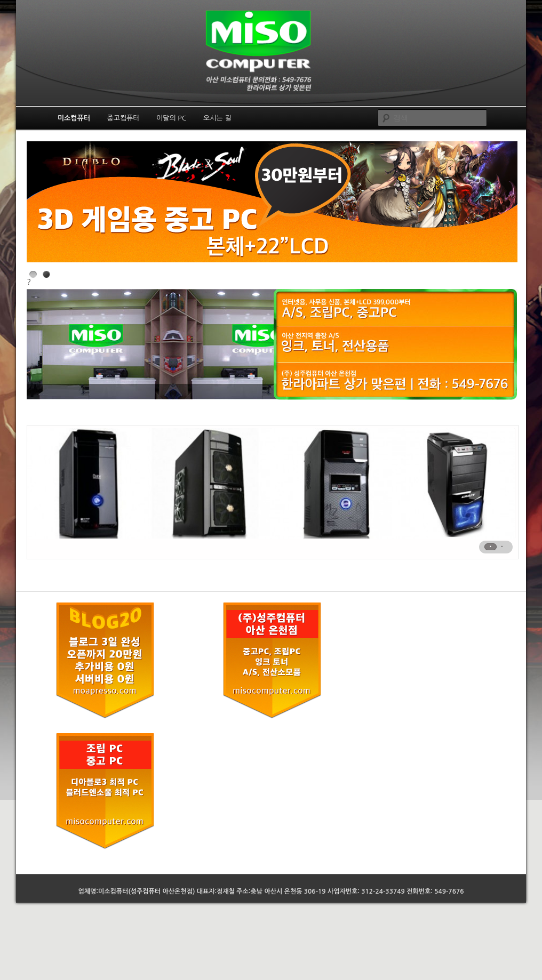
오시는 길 (217, 118)
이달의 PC (172, 118)
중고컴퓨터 (123, 118)
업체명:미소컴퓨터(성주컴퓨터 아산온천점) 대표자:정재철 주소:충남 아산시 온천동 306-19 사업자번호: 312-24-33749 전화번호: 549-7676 (271, 891)
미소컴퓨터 (74, 118)
